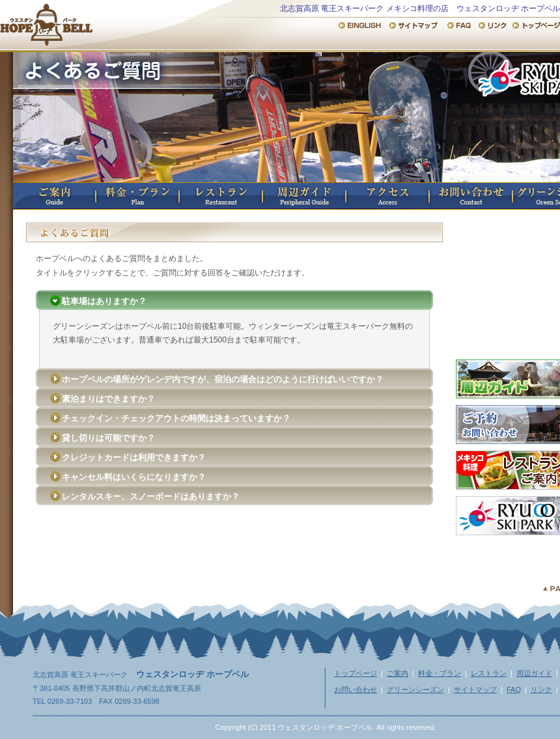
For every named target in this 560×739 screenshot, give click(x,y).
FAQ (514, 690)
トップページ (356, 673)
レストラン (221, 196)
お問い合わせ (471, 196)
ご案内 (55, 196)
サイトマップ (475, 690)
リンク (541, 690)
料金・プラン (138, 196)
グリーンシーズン (415, 690)
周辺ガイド (305, 196)
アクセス (388, 196)
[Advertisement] (234, 548)
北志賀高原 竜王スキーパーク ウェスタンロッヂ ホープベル (46, 23)
